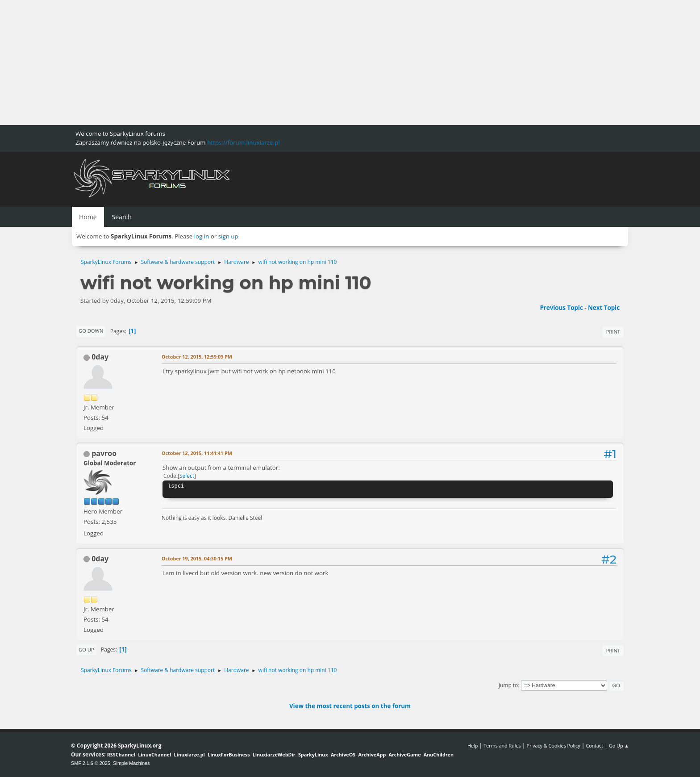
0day (100, 357)
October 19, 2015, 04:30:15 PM (197, 558)
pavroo (104, 453)
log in (202, 236)
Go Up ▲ (619, 746)
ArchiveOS (343, 754)
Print (613, 332)
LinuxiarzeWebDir (274, 754)
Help (473, 746)
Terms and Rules (502, 746)
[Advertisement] (268, 63)
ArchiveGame (404, 754)
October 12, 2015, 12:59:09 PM (197, 357)
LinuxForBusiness (229, 754)
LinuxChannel (154, 754)
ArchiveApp (372, 754)
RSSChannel (121, 754)
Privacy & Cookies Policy (553, 746)
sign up (228, 236)
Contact (594, 746)
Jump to (508, 685)
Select (187, 476)
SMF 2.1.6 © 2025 (91, 763)
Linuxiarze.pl (190, 754)
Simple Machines (131, 763)
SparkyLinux (313, 754)
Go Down (91, 331)
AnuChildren (439, 754)
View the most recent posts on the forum (350, 706)
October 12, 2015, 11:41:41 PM (197, 453)
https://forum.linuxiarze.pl (243, 142)
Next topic (604, 308)
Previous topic (561, 308)
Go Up (86, 650)
